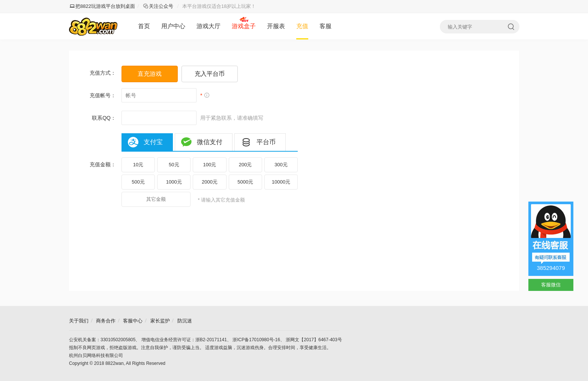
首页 (144, 26)
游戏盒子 (244, 26)
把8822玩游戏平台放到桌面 (102, 6)
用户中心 (173, 26)
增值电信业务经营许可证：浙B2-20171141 (184, 340)
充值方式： (103, 73)
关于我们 (79, 321)
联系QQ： (104, 118)
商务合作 (106, 321)
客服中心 (133, 321)
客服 (325, 26)
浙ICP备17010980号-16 (256, 340)
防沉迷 (185, 321)
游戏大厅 (208, 26)
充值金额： (103, 164)
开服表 (276, 26)
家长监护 (160, 321)
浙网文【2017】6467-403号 (314, 340)
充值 (302, 26)
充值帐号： (103, 95)
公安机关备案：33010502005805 (102, 340)
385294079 (551, 268)
